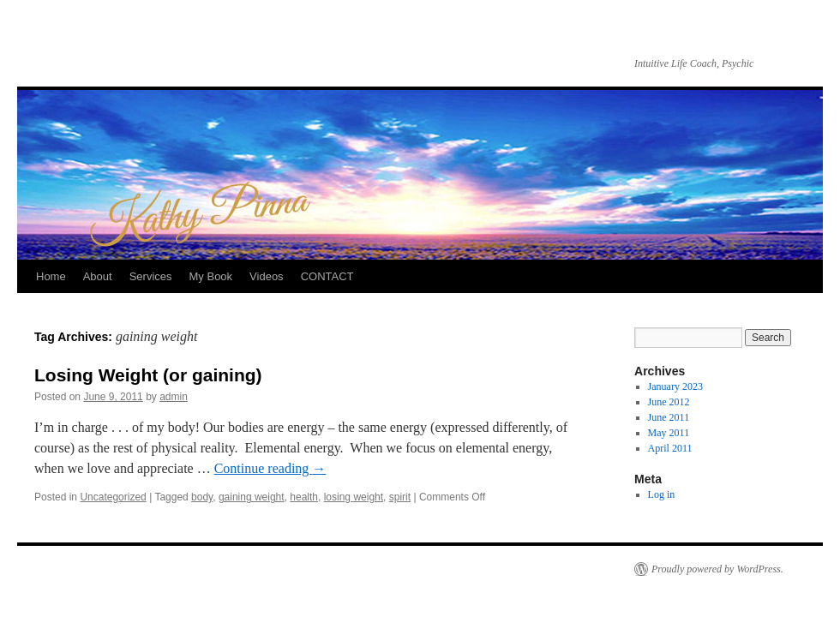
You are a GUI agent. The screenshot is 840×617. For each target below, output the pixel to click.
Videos (267, 276)
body (202, 497)
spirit (400, 497)
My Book (211, 276)
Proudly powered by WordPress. (717, 569)
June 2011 (669, 417)
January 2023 (675, 386)
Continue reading (270, 468)
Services (151, 276)
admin (174, 397)
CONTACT (327, 276)
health (304, 497)
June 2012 (669, 402)
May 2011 (669, 433)
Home (51, 276)
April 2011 (670, 448)
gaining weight (252, 497)
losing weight (354, 497)
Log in (662, 494)
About (98, 276)
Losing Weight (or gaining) (148, 375)
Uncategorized (113, 497)
